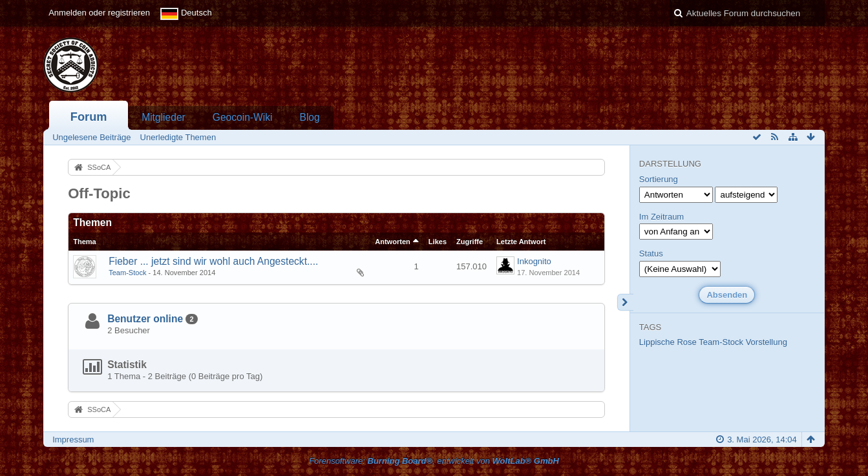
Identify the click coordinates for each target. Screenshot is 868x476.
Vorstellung (767, 342)
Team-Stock (127, 273)
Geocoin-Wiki (243, 117)
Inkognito (534, 261)
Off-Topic (99, 193)
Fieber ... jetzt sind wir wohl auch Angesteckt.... (213, 261)
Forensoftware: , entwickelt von (434, 461)
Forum (89, 117)
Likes (438, 242)
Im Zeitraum (662, 217)
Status (651, 254)
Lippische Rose (668, 342)
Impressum (73, 440)
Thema (85, 242)
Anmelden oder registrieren (99, 13)
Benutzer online (145, 319)
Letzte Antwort (521, 242)
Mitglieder (164, 117)
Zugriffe (470, 242)
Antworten (393, 242)
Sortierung (659, 179)
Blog (309, 117)
